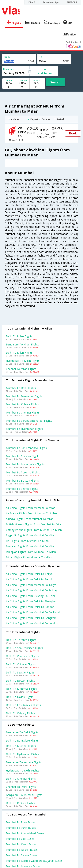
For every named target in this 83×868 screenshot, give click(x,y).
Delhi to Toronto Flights (21, 640)
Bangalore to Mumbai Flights (24, 795)
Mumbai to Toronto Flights (23, 472)
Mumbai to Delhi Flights (21, 388)
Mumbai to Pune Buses (21, 822)
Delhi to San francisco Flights (24, 648)
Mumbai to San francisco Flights (26, 448)
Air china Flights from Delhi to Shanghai (31, 601)
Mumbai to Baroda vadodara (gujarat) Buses (34, 861)
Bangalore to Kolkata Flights (24, 762)
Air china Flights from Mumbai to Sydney (32, 590)
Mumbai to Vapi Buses (20, 839)
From (7, 57)
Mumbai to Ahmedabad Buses (25, 833)
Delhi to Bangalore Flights (22, 740)
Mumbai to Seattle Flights (22, 489)
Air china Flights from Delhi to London (30, 607)
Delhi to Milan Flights (19, 336)
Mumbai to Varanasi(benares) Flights (29, 421)
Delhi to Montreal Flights (21, 689)
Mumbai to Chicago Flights (23, 456)
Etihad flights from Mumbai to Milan (29, 557)
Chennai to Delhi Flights (21, 787)
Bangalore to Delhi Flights (22, 732)
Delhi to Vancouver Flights (22, 656)
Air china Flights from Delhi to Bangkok (31, 618)
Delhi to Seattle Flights (20, 672)
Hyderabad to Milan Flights (23, 361)
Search (55, 82)
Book (73, 133)
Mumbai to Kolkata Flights (22, 404)
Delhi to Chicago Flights (21, 664)
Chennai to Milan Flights (21, 369)
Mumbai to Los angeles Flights (25, 464)
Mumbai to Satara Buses (22, 855)
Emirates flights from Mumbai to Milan (31, 546)
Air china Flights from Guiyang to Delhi (30, 596)
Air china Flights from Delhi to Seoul (29, 579)
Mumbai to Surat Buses (21, 828)
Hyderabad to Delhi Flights (23, 770)
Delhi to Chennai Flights (21, 779)
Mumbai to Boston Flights (22, 481)
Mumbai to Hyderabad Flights (24, 429)
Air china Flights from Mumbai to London (32, 623)
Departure (9, 69)
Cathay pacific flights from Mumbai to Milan (34, 530)
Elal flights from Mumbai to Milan (27, 541)
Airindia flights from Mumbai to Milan (30, 519)
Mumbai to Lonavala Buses (23, 866)
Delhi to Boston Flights (20, 681)
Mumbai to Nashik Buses (22, 850)
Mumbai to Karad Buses (21, 844)
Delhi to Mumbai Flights (21, 746)
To (41, 57)
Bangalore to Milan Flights (22, 344)
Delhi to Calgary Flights (20, 713)
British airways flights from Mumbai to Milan (34, 524)
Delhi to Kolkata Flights (21, 803)
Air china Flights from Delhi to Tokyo (29, 574)
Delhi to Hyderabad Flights (23, 754)
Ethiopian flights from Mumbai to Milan (31, 552)
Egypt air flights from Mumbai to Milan (31, 535)
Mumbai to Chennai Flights (23, 412)
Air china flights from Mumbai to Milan (31, 508)
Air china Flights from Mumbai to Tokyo (31, 585)
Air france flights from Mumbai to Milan (31, 513)
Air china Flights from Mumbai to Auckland (33, 612)
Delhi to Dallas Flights (20, 697)
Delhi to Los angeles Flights (23, 705)
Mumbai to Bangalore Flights (24, 396)
